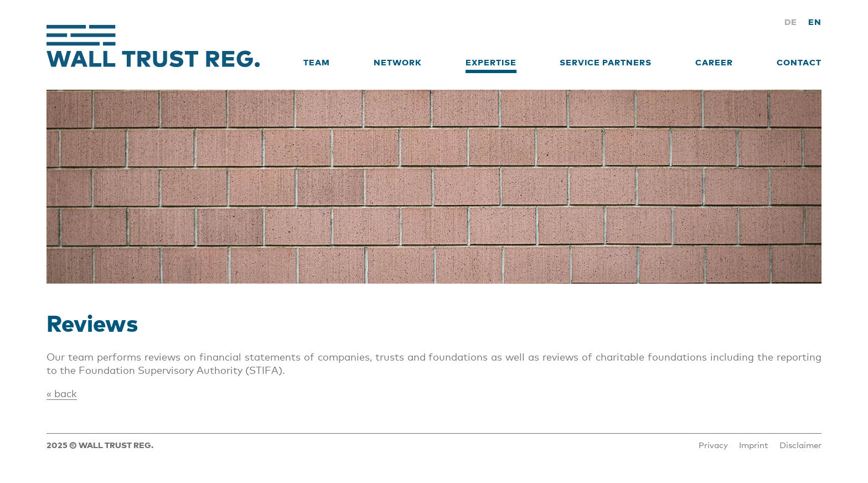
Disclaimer (800, 445)
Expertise (491, 62)
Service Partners (606, 62)
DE (791, 22)
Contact (799, 62)
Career (714, 62)
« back (62, 393)
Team (317, 62)
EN (815, 22)
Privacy (713, 445)
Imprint (754, 445)
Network (398, 62)
